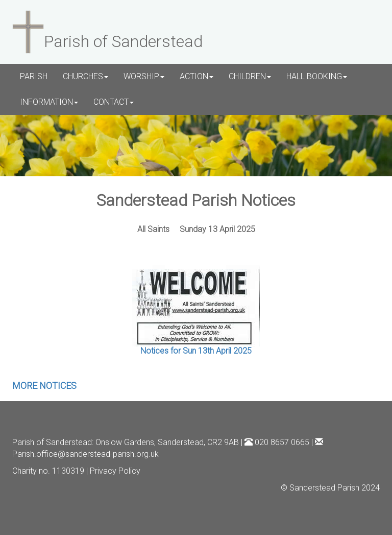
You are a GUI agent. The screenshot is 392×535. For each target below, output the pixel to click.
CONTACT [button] (114, 102)
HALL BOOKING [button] (317, 76)
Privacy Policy (115, 471)
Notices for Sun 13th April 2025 (196, 351)
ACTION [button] (197, 76)
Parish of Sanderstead (52, 442)
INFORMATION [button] (49, 102)
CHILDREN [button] (250, 76)
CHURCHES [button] (85, 76)
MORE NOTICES (44, 386)
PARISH (34, 76)
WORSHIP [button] (144, 76)
